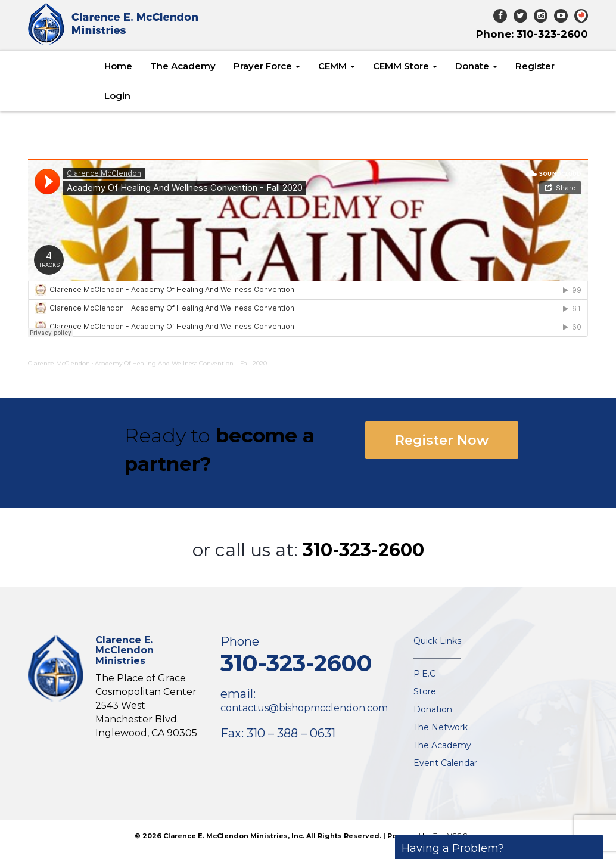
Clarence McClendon (59, 363)
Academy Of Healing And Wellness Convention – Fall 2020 (181, 363)
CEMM (337, 66)
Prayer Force (267, 66)
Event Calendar (445, 763)
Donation (433, 709)
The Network (441, 727)
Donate (476, 66)
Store (425, 691)
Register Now (442, 440)
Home (118, 66)
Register (535, 66)
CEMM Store (405, 66)
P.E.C (424, 674)
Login (117, 96)
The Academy (183, 66)
